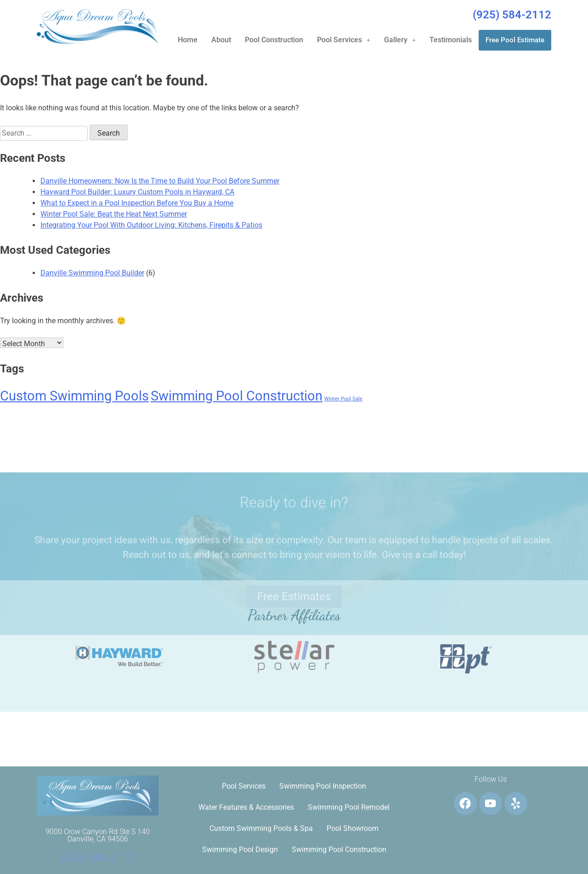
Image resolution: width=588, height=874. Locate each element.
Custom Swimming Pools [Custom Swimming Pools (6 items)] (74, 396)
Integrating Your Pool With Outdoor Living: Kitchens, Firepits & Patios (151, 225)
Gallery (400, 40)
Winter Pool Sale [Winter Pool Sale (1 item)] (343, 399)
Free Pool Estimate (515, 40)
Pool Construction (274, 40)
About (221, 40)
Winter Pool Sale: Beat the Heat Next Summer (114, 214)
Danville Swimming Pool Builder (92, 273)
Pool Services (344, 40)
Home (188, 40)
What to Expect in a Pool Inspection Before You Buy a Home (137, 203)
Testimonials (451, 40)
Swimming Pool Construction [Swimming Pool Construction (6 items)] (237, 396)
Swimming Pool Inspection (323, 855)
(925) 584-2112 (512, 15)
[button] (344, 40)
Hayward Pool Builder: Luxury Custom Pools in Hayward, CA (137, 192)
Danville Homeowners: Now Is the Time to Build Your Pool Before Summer (160, 181)
